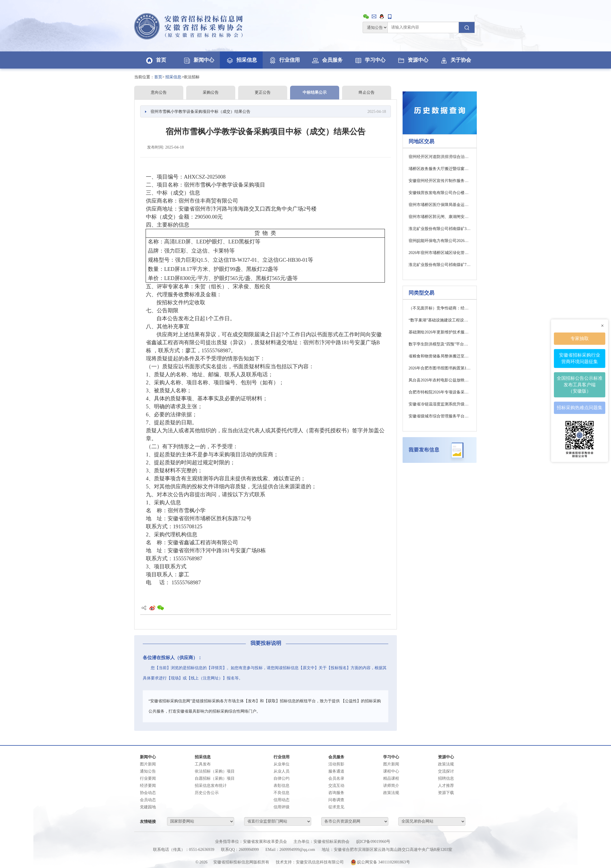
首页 (156, 60)
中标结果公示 (315, 92)
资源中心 (413, 60)
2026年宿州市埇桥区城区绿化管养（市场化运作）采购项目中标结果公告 (440, 253)
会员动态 (148, 800)
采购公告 (211, 92)
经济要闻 (148, 786)
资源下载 (446, 793)
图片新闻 (148, 764)
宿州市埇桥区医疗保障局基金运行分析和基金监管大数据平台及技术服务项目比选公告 (440, 205)
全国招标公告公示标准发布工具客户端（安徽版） (580, 384)
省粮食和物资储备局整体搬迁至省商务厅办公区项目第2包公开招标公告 (440, 356)
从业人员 (282, 771)
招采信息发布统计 (211, 786)
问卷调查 (336, 800)
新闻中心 (198, 60)
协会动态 (148, 793)
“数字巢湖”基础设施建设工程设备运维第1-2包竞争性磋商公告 (440, 320)
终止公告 (367, 92)
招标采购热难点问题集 (580, 408)
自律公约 (282, 778)
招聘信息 (446, 778)
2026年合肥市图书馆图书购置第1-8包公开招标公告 (440, 368)
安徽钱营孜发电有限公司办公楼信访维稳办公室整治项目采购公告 (440, 193)
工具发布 (203, 764)
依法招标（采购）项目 (215, 771)
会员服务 (327, 60)
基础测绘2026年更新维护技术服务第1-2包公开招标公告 (440, 332)
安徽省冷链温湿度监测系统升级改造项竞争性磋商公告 (440, 404)
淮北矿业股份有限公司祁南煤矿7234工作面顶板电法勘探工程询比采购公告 (440, 265)
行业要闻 (148, 778)
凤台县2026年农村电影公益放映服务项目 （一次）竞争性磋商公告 (440, 380)
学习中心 (370, 60)
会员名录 (336, 778)
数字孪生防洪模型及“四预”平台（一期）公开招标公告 (440, 344)
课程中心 (391, 771)
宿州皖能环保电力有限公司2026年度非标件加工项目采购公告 (440, 241)
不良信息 (282, 793)
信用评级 (282, 807)
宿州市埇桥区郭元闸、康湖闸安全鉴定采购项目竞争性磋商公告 (440, 217)
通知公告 (148, 771)
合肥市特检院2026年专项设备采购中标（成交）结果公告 (440, 392)
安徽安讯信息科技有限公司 (320, 862)
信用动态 (282, 800)
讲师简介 (391, 786)
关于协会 (455, 60)
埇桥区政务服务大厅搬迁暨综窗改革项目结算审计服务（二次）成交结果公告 (440, 169)
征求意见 (336, 807)
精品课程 (391, 778)
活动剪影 (336, 764)
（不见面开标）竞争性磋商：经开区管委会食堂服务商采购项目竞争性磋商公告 (440, 308)
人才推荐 (446, 786)
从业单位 (282, 764)
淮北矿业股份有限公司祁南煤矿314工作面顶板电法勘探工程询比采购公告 (440, 229)
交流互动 (336, 786)
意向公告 (159, 92)
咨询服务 (336, 793)
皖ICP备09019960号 (373, 842)
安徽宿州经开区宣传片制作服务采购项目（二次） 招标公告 (440, 181)
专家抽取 (580, 338)
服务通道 (336, 771)
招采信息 (241, 60)
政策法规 (391, 793)
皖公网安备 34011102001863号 (380, 862)
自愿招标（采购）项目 (215, 778)
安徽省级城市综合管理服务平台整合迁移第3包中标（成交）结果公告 (440, 416)
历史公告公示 (207, 793)
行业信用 (284, 60)
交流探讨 (446, 771)
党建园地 (148, 807)
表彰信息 (282, 786)
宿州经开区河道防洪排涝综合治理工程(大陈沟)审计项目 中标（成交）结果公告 (440, 157)
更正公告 (263, 92)
